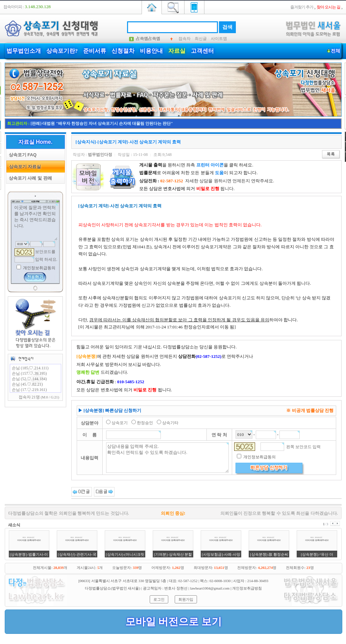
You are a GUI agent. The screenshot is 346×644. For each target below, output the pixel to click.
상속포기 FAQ (22, 155)
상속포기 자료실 (24, 167)
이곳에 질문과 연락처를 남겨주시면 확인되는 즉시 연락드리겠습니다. (35, 222)
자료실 (177, 51)
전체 (336, 51)
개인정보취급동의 (39, 268)
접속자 (184, 39)
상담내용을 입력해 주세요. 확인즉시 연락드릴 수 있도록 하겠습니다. (167, 458)
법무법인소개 (24, 51)
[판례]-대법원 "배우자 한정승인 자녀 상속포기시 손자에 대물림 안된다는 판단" (102, 123)
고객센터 (202, 51)
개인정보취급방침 (247, 588)
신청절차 (123, 51)
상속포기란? (62, 51)
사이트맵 (219, 39)
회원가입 (186, 599)
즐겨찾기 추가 (302, 7)
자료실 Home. (35, 142)
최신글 (201, 39)
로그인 (159, 599)
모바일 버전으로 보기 (174, 622)
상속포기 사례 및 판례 (29, 178)
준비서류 (95, 51)
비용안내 (151, 51)
